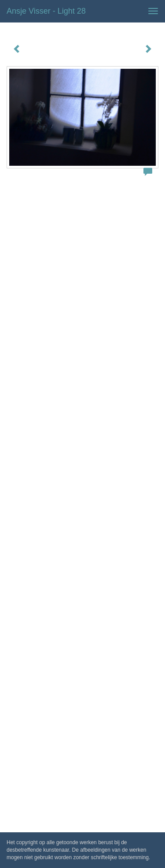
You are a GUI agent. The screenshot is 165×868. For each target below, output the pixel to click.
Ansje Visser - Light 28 (46, 11)
